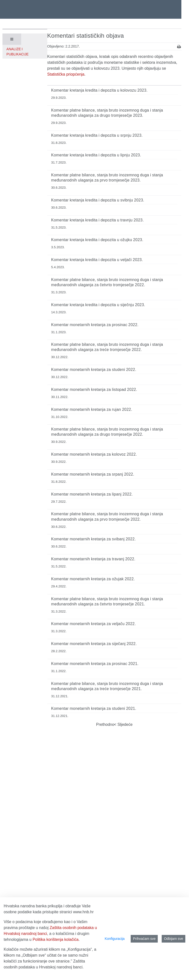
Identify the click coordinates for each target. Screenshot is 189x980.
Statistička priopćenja (66, 74)
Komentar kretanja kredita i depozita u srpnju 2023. (97, 135)
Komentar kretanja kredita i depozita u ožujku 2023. (97, 240)
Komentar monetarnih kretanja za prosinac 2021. (95, 664)
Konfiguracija (115, 939)
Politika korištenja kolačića (55, 939)
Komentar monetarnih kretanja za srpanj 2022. (93, 474)
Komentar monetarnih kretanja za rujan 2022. (92, 409)
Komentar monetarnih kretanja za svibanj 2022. (94, 539)
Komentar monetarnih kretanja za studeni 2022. (94, 370)
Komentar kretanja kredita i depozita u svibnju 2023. (98, 200)
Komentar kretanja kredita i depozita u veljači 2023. (97, 260)
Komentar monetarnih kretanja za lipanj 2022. (92, 494)
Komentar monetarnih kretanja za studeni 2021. (94, 708)
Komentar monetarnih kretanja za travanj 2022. (93, 559)
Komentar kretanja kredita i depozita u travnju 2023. (97, 220)
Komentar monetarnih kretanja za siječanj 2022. (94, 644)
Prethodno (105, 724)
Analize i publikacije (17, 52)
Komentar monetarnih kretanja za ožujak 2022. (93, 579)
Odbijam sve (173, 939)
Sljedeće (125, 724)
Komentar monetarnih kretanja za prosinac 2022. (95, 325)
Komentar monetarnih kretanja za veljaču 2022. (94, 624)
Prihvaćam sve (144, 939)
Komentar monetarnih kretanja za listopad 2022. (94, 390)
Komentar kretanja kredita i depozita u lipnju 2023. (96, 155)
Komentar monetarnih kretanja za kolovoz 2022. (94, 454)
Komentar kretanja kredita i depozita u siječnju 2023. (98, 305)
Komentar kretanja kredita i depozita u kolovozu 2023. (99, 90)
